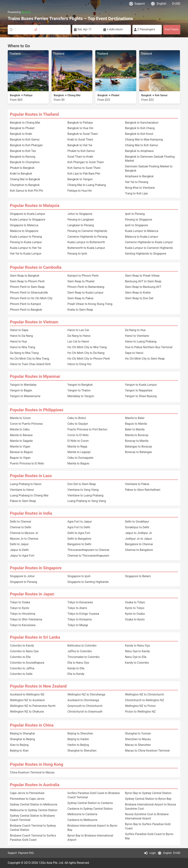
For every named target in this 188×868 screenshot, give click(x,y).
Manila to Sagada (21, 441)
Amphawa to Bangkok (139, 176)
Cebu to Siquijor (78, 424)
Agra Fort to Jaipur (80, 522)
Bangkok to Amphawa (139, 151)
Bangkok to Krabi (21, 134)
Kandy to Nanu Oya (137, 646)
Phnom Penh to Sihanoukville (29, 293)
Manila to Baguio (78, 463)
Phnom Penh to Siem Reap (27, 287)
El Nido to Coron (78, 441)
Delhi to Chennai (21, 522)
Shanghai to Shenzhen (82, 751)
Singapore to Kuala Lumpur (28, 214)
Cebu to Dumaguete (80, 458)
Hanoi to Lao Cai (78, 330)
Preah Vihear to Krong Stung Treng (90, 304)
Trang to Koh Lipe (136, 193)
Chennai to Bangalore (139, 550)
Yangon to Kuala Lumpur (141, 385)
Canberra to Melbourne (82, 820)
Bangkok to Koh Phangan (26, 145)
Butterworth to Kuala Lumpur (86, 248)
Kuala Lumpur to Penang (26, 237)
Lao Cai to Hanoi (78, 341)
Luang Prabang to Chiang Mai (29, 495)
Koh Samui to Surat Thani (84, 168)
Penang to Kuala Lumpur (26, 242)
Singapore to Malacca (24, 225)
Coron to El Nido (78, 435)
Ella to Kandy (76, 674)
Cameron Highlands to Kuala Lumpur (149, 242)
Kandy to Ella (76, 668)
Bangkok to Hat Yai (80, 145)
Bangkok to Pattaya (80, 123)
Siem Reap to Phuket (81, 281)
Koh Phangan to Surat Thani (86, 162)
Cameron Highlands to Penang (87, 237)
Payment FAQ (26, 853)
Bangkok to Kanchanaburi (142, 123)
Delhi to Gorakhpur (137, 522)
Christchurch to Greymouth (85, 712)
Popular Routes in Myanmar (35, 376)
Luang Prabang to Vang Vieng (87, 501)
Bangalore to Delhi (79, 544)
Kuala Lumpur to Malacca (142, 231)
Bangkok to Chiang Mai (25, 123)
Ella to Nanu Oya (78, 663)
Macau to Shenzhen (138, 745)
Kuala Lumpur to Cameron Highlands (149, 248)
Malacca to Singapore (24, 231)
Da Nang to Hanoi (79, 336)
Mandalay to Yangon (81, 396)
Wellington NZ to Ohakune (27, 712)
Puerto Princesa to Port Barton (87, 429)
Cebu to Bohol (77, 418)
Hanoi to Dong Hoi (79, 364)
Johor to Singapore (80, 214)
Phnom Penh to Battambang (86, 287)
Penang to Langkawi (81, 220)
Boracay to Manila (137, 441)
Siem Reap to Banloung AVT (143, 287)
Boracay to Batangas (139, 452)
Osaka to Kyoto (135, 619)
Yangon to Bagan (21, 390)
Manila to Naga (77, 447)
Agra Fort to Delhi (79, 527)
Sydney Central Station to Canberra (90, 803)
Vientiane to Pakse (137, 484)
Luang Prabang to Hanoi (26, 484)
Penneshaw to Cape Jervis (27, 799)
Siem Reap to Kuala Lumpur (85, 293)
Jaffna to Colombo (80, 651)
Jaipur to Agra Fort (22, 556)
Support (137, 4)
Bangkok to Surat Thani (83, 134)
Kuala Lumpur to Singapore (28, 220)
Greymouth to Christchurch (85, 706)
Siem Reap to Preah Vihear (142, 276)
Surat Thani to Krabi (80, 157)
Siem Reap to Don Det (139, 298)
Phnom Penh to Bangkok (26, 310)
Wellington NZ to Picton (140, 706)
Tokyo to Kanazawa (80, 602)
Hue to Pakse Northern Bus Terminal (149, 347)
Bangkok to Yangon (80, 179)
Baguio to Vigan (20, 458)
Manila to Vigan (20, 447)
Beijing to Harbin (78, 739)
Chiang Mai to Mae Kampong (144, 140)
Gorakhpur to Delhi (137, 527)
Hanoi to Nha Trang (22, 347)
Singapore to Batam (138, 576)
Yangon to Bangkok (80, 385)
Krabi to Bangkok (21, 174)
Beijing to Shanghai (22, 733)
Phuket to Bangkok (22, 168)
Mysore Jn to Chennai (24, 539)
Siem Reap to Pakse (80, 298)
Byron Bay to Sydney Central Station (148, 793)
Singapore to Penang (23, 582)
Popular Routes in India (31, 513)
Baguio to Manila (136, 424)
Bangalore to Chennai (139, 544)
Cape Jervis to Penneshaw (27, 793)
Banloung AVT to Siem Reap (143, 281)
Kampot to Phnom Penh (83, 276)
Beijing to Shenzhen (80, 733)
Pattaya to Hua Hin (80, 191)
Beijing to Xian (19, 751)
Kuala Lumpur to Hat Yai (26, 248)
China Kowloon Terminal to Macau (32, 772)
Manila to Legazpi (79, 452)
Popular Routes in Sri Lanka (35, 637)
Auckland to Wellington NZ (27, 694)
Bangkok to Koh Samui (25, 140)
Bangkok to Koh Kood (139, 134)
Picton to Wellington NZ (140, 712)
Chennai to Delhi (21, 527)
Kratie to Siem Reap (80, 310)
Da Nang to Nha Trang (24, 353)
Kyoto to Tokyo (135, 608)
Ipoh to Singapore (137, 225)
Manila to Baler (135, 418)
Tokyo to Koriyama (79, 619)
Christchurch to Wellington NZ (145, 700)
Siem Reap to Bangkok (25, 276)
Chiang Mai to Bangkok (25, 179)
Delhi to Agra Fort (79, 533)
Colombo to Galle (21, 674)
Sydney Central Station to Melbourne (34, 804)
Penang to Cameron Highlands (87, 231)
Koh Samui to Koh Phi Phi (26, 191)
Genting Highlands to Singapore (146, 254)
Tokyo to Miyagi (78, 625)
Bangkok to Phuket (22, 128)
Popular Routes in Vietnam (34, 322)
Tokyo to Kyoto (20, 608)
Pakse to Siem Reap (23, 501)
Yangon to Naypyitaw (139, 390)
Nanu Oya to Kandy (137, 651)
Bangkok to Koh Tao (23, 151)
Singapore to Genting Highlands (88, 582)
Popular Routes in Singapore (36, 568)
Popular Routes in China (32, 725)
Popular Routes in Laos (31, 476)
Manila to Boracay (137, 435)
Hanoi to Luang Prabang (141, 341)
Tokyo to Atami (77, 608)
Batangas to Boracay (139, 447)
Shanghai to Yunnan (138, 733)
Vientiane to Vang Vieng (83, 490)
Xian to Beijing (19, 745)
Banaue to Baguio (21, 452)
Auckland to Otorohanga (83, 700)
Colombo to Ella (20, 657)
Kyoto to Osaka (135, 614)
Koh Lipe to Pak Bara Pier (84, 174)
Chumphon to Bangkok (25, 185)
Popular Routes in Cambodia (36, 267)
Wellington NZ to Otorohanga (86, 694)
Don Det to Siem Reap (82, 484)
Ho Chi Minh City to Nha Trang (30, 359)
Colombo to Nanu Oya (24, 651)
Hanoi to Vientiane (137, 336)
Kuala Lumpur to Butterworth (86, 242)
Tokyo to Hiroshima (23, 614)
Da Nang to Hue (135, 330)
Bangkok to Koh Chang (140, 128)
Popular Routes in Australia (35, 785)
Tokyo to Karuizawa (23, 625)
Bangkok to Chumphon (25, 162)
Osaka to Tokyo (135, 602)
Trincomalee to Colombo (83, 657)
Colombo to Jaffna (22, 668)
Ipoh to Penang (135, 214)
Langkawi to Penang (81, 225)
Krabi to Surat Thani (80, 140)
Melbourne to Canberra (82, 814)
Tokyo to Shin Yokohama (26, 619)
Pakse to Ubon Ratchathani (143, 490)
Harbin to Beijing (78, 745)
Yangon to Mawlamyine (25, 396)
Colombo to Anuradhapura (27, 663)
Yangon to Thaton (79, 390)
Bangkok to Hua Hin (80, 128)
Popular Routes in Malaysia (35, 206)
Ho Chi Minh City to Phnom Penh (89, 359)
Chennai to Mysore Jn (24, 533)
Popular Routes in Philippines (37, 410)
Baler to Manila (135, 429)
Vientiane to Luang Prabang (85, 495)
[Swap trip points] (36, 30)
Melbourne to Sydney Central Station (34, 810)
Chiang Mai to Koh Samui (141, 145)
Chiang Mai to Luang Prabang (87, 185)
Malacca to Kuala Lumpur (142, 237)
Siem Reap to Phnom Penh (27, 281)
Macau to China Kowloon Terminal (147, 751)
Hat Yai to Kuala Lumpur (26, 254)
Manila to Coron (20, 418)
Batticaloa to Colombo (82, 646)
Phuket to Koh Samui (81, 151)
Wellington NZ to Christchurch (145, 694)
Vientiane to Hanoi (22, 490)
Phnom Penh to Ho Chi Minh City (31, 298)
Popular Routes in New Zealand (38, 686)
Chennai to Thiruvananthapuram (88, 556)
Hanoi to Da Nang (21, 336)
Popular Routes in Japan (32, 594)
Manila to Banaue (21, 435)
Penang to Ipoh (77, 254)
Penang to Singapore (139, 220)
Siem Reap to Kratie (138, 293)
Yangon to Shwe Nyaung (141, 396)
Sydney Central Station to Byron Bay (148, 799)
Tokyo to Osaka (20, 602)
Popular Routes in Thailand (34, 114)
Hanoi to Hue (18, 341)
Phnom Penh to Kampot (25, 304)
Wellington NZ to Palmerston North (33, 706)
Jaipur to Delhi (19, 550)
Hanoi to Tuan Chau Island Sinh (30, 364)
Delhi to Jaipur (19, 544)
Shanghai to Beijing (22, 739)
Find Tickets (172, 29)
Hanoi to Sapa (19, 330)
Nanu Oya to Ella (136, 657)
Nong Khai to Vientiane (140, 188)
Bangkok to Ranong (23, 157)
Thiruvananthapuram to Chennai (88, 550)
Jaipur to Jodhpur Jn (139, 533)
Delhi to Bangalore (79, 539)
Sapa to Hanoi (134, 353)
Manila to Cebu (20, 429)
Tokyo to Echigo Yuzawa (83, 614)
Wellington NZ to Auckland (27, 700)
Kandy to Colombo (137, 663)
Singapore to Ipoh (79, 576)
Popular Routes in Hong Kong (37, 764)
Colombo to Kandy (22, 646)
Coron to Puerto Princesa (26, 424)
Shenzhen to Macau (138, 739)
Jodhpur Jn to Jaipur (139, 539)
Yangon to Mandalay (23, 385)
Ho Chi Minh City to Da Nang (86, 353)
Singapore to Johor (22, 576)
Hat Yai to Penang (137, 182)
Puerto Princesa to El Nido (27, 463)
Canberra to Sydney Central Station (90, 809)
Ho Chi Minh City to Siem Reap (145, 359)
